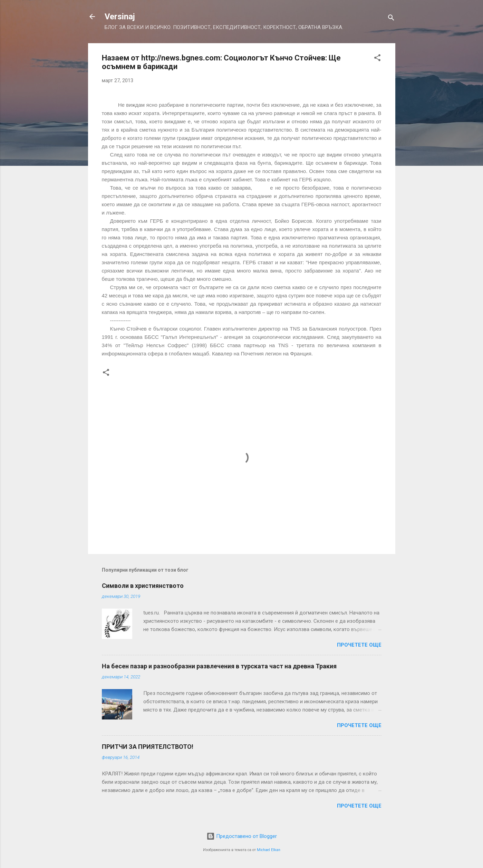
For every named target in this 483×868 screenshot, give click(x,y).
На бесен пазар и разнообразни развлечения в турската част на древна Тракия (219, 666)
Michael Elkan (269, 850)
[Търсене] (391, 19)
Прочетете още (359, 645)
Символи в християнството (143, 586)
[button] (377, 59)
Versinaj (120, 17)
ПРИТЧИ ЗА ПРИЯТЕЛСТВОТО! (148, 747)
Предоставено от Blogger (242, 836)
